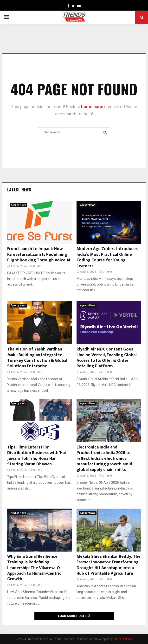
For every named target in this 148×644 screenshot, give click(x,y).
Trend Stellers (123, 639)
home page (92, 107)
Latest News (19, 189)
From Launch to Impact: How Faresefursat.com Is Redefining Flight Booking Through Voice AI (39, 255)
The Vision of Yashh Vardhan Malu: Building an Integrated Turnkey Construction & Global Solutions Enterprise (37, 358)
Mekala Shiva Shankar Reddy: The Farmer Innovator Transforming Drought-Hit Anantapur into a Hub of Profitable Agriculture (109, 565)
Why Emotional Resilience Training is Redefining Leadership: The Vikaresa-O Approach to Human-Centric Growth (34, 568)
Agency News (18, 205)
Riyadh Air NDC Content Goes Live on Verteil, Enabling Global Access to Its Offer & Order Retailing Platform (107, 358)
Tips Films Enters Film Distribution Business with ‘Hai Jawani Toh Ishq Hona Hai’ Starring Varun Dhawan (37, 456)
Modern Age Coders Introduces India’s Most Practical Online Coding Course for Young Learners (107, 257)
